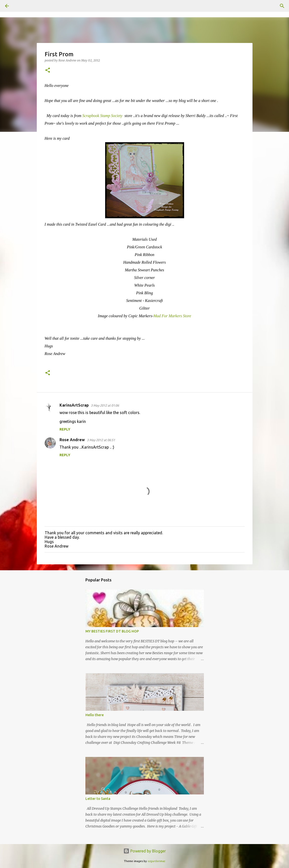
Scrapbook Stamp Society (103, 116)
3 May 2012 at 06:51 (101, 440)
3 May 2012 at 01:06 (105, 405)
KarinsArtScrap (74, 405)
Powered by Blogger (145, 851)
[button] (48, 70)
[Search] (21, 6)
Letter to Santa (98, 799)
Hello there (95, 715)
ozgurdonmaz (156, 861)
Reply (65, 429)
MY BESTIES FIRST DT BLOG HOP (112, 631)
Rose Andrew (72, 440)
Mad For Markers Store (172, 316)
